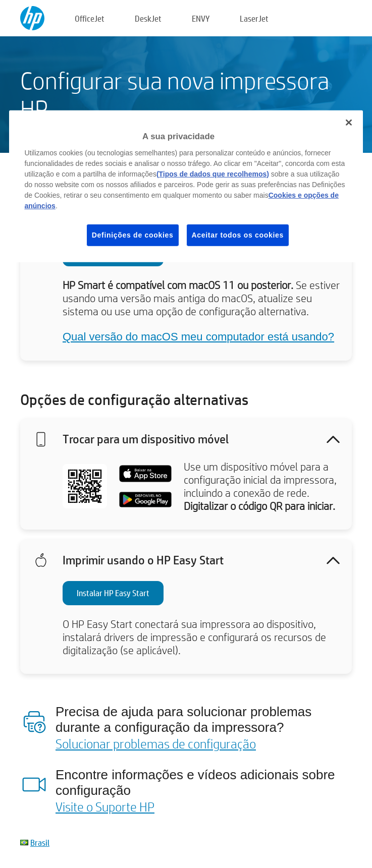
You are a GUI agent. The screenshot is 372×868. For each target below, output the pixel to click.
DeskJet (148, 18)
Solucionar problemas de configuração (156, 743)
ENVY (201, 18)
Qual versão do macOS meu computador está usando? (198, 337)
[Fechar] (349, 123)
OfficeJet (90, 18)
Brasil (40, 843)
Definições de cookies (133, 235)
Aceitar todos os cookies (238, 235)
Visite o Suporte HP (105, 806)
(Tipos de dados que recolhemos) (213, 174)
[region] (186, 186)
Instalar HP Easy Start (113, 593)
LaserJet (254, 18)
